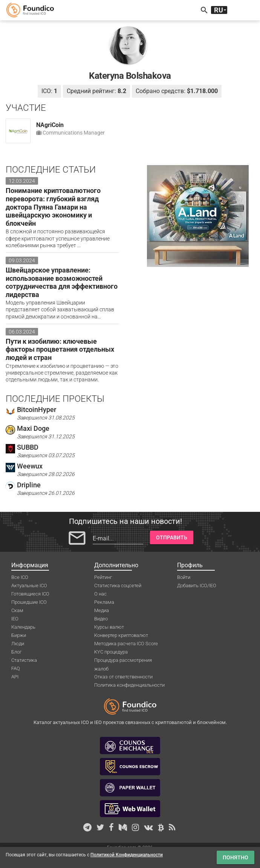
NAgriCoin (50, 125)
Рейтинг (103, 577)
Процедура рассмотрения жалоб (123, 661)
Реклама (104, 602)
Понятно (236, 857)
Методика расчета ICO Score (126, 644)
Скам (17, 610)
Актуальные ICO (29, 586)
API (15, 677)
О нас (100, 594)
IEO (15, 619)
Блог (16, 652)
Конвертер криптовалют (121, 635)
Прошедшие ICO (29, 602)
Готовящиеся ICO (30, 594)
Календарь (23, 627)
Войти (184, 577)
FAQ (16, 668)
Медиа (102, 610)
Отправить (172, 537)
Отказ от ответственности (123, 677)
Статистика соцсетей (118, 586)
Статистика (24, 660)
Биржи (19, 635)
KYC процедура (111, 652)
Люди (18, 644)
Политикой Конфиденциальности (127, 855)
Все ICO (20, 577)
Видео (101, 619)
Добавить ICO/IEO (197, 586)
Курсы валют (109, 627)
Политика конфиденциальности (129, 685)
